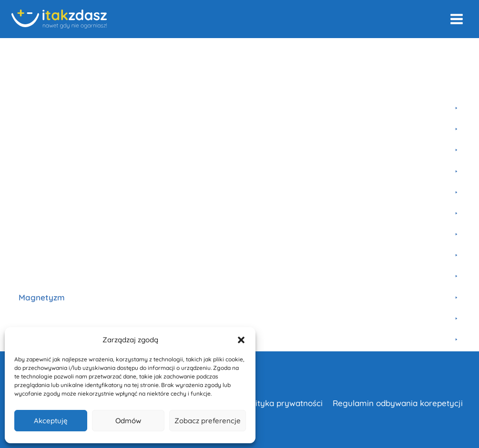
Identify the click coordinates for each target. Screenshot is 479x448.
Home (21, 51)
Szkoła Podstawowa (136, 51)
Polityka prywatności (283, 403)
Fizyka (82, 51)
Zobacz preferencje (208, 421)
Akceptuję (51, 421)
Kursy (51, 51)
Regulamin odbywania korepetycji (398, 403)
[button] (241, 340)
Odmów (128, 421)
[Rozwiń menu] (456, 19)
